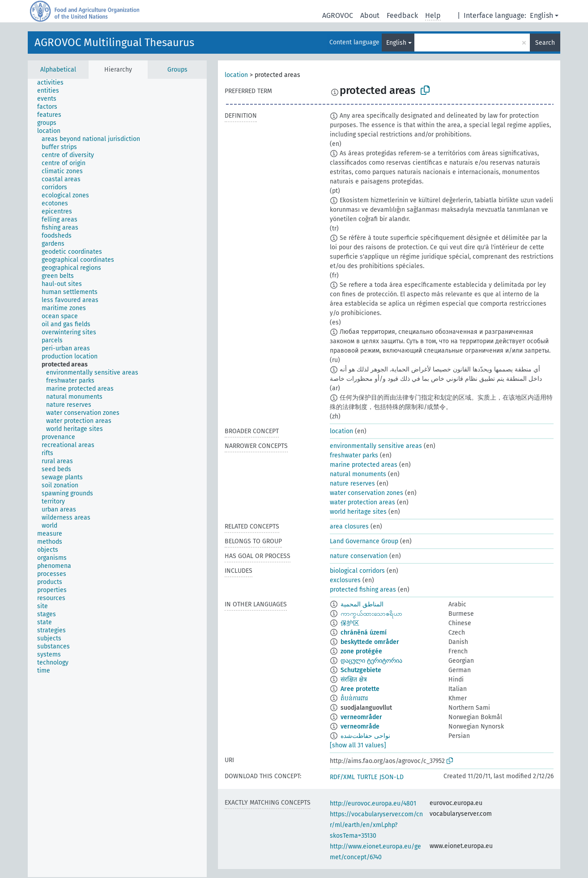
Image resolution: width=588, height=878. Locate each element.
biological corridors (357, 571)
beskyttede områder (370, 642)
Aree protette (360, 689)
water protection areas (362, 502)
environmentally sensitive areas (376, 446)
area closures (349, 526)
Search (545, 43)
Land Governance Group (364, 541)
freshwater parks (354, 455)
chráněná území (364, 633)
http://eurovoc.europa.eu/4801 (373, 803)
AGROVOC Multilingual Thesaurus (114, 43)
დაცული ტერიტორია (371, 661)
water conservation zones (366, 493)
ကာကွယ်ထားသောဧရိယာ (371, 614)
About (370, 15)
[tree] (117, 478)
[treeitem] (54, 83)
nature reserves (352, 484)
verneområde (360, 727)
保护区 (350, 623)
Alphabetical (58, 70)
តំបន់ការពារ (354, 698)
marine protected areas (364, 465)
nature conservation (359, 556)
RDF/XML (342, 777)
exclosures (345, 580)
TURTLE (367, 777)
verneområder (361, 717)
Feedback (402, 15)
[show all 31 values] (358, 745)
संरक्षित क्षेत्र (354, 680)
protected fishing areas (363, 590)
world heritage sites (358, 512)
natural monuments (358, 474)
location (236, 75)
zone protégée (361, 651)
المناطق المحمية (362, 604)
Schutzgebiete (361, 670)
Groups (177, 70)
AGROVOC (338, 15)
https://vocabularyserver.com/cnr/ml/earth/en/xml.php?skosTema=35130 (376, 825)
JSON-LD (392, 777)
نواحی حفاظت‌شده (365, 736)
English (541, 15)
